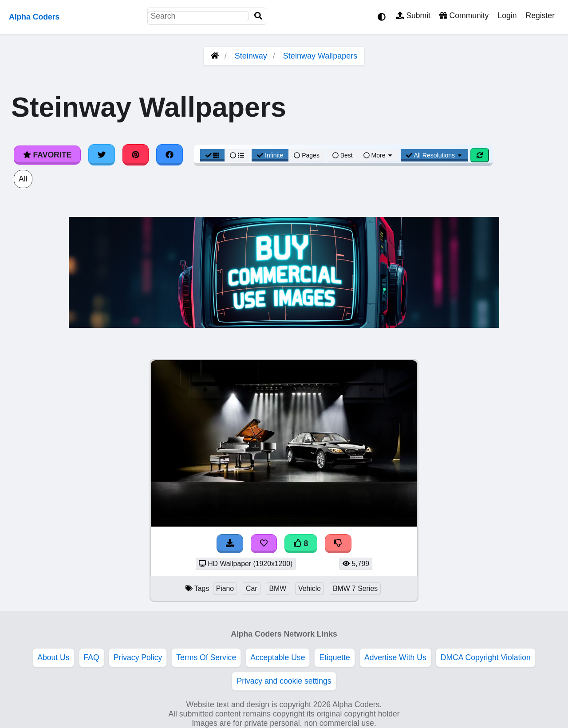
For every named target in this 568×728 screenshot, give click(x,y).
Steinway (251, 56)
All (23, 179)
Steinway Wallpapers (320, 56)
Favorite (47, 155)
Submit (413, 16)
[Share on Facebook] (170, 155)
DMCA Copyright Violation (486, 657)
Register (540, 16)
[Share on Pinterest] (136, 155)
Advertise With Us (395, 657)
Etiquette (334, 657)
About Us (53, 657)
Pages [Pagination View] (307, 155)
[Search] (258, 16)
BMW (278, 588)
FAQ (92, 657)
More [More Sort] (379, 155)
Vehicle (310, 588)
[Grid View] (213, 155)
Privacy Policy (138, 657)
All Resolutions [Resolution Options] (434, 155)
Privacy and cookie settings (284, 681)
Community (464, 16)
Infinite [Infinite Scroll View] (270, 155)
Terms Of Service (206, 657)
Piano (225, 588)
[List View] (237, 155)
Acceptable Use (278, 657)
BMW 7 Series (355, 588)
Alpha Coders (34, 17)
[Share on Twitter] (102, 155)
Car (252, 588)
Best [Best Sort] (343, 155)
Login (507, 16)
